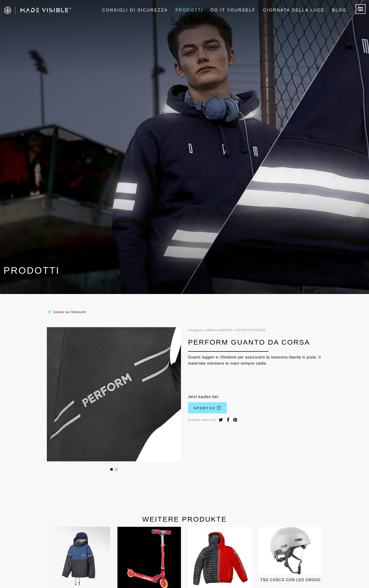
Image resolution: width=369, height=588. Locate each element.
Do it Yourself (233, 10)
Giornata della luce (294, 10)
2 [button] (116, 469)
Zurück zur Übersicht (66, 312)
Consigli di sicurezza (135, 10)
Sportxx (208, 408)
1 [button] (112, 469)
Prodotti (189, 10)
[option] (114, 394)
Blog (339, 10)
